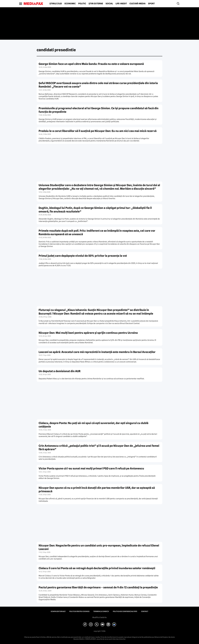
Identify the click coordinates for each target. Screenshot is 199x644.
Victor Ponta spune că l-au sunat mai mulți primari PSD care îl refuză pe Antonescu (91, 468)
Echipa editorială (58, 611)
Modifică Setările (99, 617)
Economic (70, 4)
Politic (82, 4)
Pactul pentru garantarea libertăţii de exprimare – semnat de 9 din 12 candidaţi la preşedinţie (98, 587)
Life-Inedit (121, 4)
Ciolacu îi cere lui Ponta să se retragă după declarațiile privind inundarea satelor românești (97, 568)
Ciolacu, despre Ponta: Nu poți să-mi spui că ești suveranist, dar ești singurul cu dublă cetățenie (93, 425)
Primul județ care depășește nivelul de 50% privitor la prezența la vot (83, 256)
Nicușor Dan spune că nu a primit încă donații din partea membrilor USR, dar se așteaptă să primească (97, 490)
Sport (151, 4)
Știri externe (96, 4)
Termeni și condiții (101, 611)
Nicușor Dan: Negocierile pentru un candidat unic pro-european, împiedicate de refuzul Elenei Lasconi (99, 547)
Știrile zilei (56, 4)
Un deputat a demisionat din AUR (60, 371)
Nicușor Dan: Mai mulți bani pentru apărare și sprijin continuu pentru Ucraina (88, 333)
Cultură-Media (137, 4)
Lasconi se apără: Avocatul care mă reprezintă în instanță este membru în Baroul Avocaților (97, 352)
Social (109, 4)
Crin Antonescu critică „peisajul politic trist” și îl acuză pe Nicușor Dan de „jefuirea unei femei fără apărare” (99, 447)
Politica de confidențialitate (125, 611)
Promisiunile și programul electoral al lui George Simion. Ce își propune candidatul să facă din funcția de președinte (99, 110)
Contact (145, 611)
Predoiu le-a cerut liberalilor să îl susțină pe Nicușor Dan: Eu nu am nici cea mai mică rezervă (98, 131)
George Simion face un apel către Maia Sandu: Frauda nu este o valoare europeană (91, 64)
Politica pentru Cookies (79, 611)
